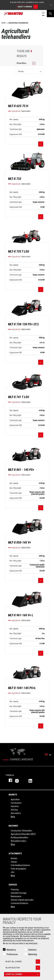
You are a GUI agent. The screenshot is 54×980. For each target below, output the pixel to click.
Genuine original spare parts (22, 900)
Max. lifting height (15, 124)
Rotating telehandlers (20, 838)
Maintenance (16, 896)
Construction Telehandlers (22, 831)
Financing (15, 890)
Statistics (32, 950)
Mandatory (11, 950)
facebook (9, 780)
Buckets (14, 858)
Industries (15, 806)
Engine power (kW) (16, 134)
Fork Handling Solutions (20, 865)
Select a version (28, 7)
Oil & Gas (14, 810)
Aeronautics (16, 813)
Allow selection (23, 968)
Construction (16, 803)
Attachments (15, 854)
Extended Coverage (19, 893)
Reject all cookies (23, 962)
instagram (19, 780)
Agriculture (15, 799)
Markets (13, 795)
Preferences (12, 954)
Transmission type (15, 129)
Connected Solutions (19, 903)
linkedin (32, 780)
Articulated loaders (19, 841)
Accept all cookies (23, 974)
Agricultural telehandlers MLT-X (23, 834)
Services (13, 885)
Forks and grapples (19, 869)
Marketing (33, 954)
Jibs (13, 872)
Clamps (14, 862)
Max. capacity (14, 119)
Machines (13, 826)
